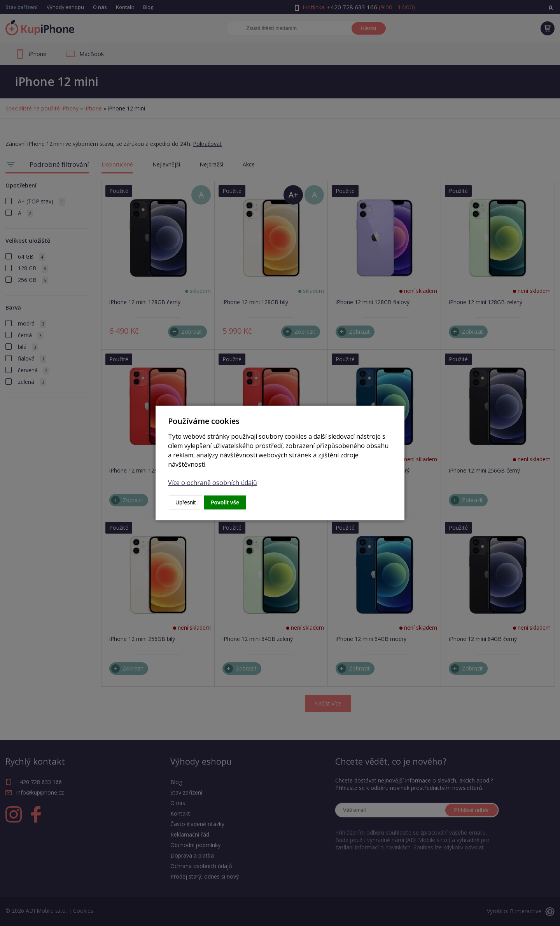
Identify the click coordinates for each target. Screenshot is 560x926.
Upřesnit (185, 502)
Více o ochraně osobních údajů (213, 483)
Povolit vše (225, 502)
